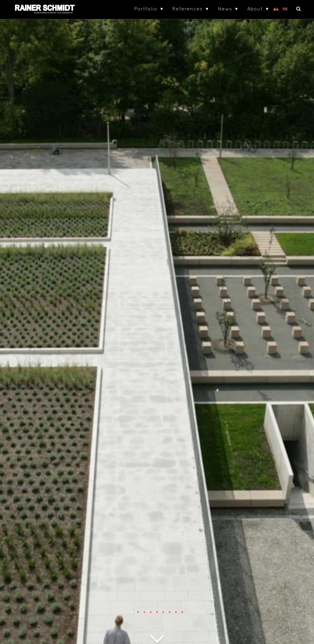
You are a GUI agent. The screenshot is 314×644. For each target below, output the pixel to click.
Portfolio (146, 9)
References (188, 9)
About (255, 9)
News (225, 9)
